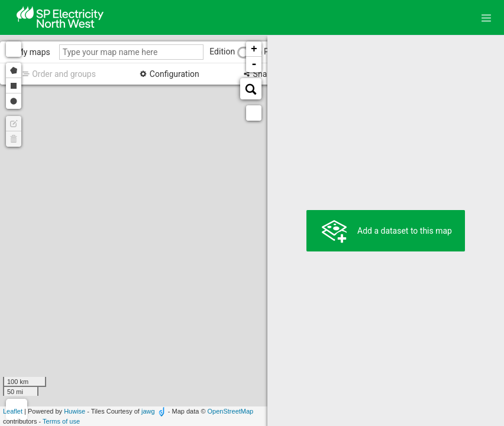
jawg (148, 411)
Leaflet (13, 411)
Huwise (75, 411)
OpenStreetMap (231, 411)
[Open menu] (486, 18)
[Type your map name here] (131, 52)
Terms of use (61, 421)
